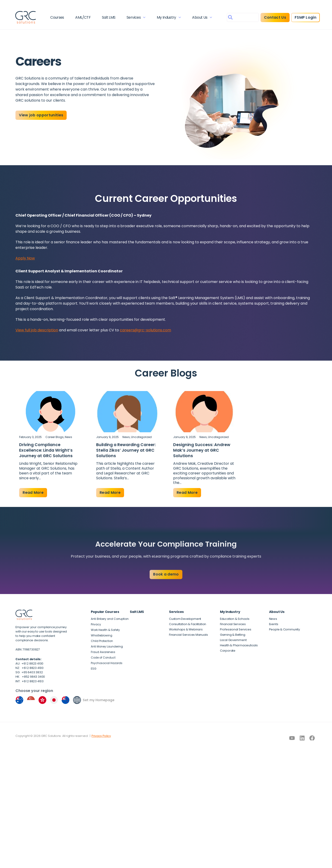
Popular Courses (105, 612)
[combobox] (243, 17)
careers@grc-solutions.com (145, 330)
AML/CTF (83, 17)
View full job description (37, 330)
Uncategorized (141, 437)
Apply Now (25, 258)
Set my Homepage (99, 700)
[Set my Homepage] (77, 700)
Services (136, 17)
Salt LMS (109, 17)
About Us (202, 17)
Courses (57, 17)
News (68, 437)
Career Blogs (55, 437)
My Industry (169, 17)
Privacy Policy (101, 736)
